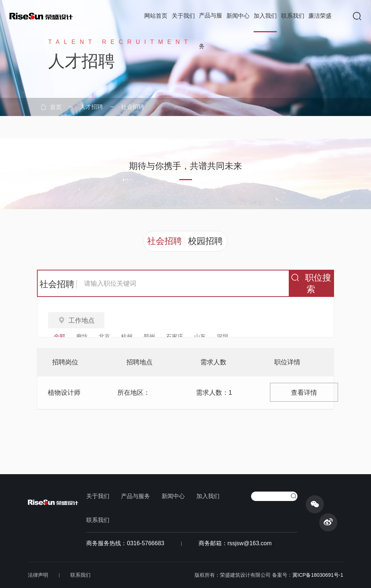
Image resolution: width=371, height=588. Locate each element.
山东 (200, 337)
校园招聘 (205, 241)
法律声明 (38, 575)
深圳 (222, 337)
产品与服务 (210, 31)
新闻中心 (238, 16)
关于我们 (183, 16)
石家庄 (175, 337)
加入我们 (265, 16)
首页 (51, 107)
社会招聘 (133, 107)
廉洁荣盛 (320, 16)
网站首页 (156, 16)
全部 (59, 337)
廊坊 (82, 337)
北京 (104, 337)
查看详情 (304, 393)
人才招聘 (91, 107)
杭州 (127, 337)
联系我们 (293, 16)
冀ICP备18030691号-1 (318, 575)
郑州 (149, 337)
